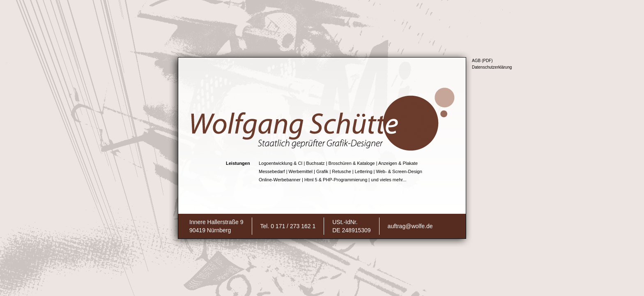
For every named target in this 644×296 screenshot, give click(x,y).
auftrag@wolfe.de (410, 226)
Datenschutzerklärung (492, 67)
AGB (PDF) (482, 61)
